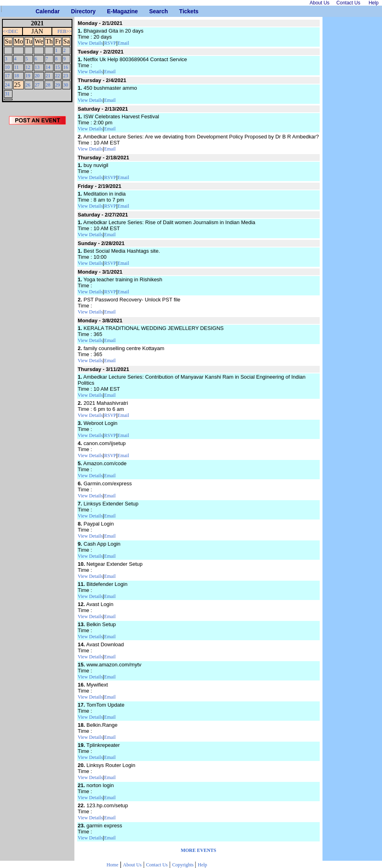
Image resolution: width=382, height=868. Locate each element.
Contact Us (157, 865)
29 (58, 85)
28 (48, 85)
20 (37, 76)
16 (66, 67)
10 (7, 67)
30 (66, 85)
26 (28, 85)
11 (16, 67)
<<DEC (10, 31)
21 (48, 76)
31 (7, 94)
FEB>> (65, 31)
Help (202, 865)
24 (7, 85)
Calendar (39, 11)
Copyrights (183, 865)
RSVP (110, 43)
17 (7, 76)
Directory (74, 11)
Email (123, 43)
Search (152, 11)
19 (28, 76)
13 (37, 67)
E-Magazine (110, 11)
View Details (90, 43)
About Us (132, 865)
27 (37, 85)
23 (66, 76)
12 (28, 67)
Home (112, 865)
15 (58, 67)
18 (16, 76)
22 (58, 76)
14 (48, 67)
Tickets (182, 11)
